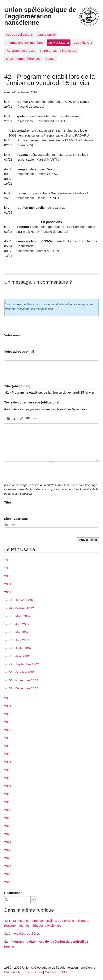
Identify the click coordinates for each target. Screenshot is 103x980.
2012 (8, 770)
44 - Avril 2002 (19, 624)
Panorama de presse (21, 51)
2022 (8, 850)
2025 (8, 874)
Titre (8, 502)
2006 (8, 722)
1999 (8, 568)
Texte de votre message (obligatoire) (32, 402)
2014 (8, 786)
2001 (8, 584)
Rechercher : (14, 893)
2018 (8, 818)
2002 (8, 592)
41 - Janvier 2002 (21, 600)
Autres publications (19, 35)
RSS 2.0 (64, 972)
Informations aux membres (25, 43)
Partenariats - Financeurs (58, 51)
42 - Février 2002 (22, 608)
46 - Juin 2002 (19, 640)
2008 (8, 738)
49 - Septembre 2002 (24, 664)
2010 (8, 754)
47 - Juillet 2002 (20, 648)
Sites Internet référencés (23, 59)
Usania (50, 59)
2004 (8, 706)
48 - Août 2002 (19, 656)
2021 (8, 842)
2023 (8, 858)
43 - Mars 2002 (20, 616)
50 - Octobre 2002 (22, 672)
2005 (8, 714)
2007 (8, 730)
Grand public (47, 35)
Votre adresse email (19, 351)
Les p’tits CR (83, 43)
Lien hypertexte (16, 519)
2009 (8, 746)
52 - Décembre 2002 (23, 688)
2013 (8, 778)
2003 (8, 698)
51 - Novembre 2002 (23, 680)
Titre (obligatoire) (17, 386)
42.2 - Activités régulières (22, 933)
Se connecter (33, 972)
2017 (8, 810)
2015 (8, 794)
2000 (8, 576)
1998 (8, 560)
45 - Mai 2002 (19, 632)
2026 (8, 882)
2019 (8, 826)
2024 (8, 866)
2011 (8, 762)
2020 (8, 834)
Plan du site (12, 972)
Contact (50, 972)
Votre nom (12, 335)
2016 (8, 802)
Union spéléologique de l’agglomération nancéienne (40, 16)
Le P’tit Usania (59, 43)
